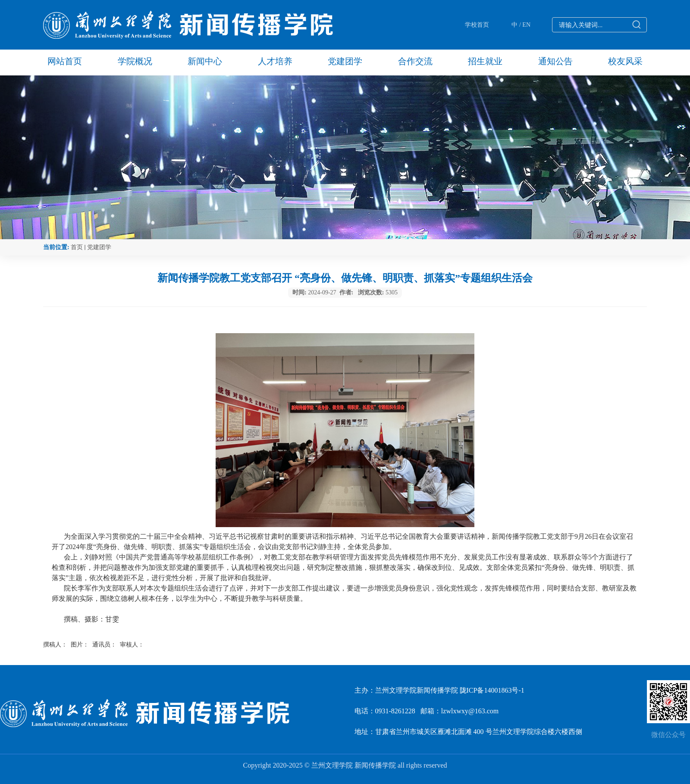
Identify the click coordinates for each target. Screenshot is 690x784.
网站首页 (65, 61)
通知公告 (555, 61)
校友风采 (625, 61)
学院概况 (135, 61)
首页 (77, 247)
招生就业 (485, 61)
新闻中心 (205, 61)
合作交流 (415, 61)
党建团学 (345, 61)
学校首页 (477, 25)
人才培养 (275, 61)
